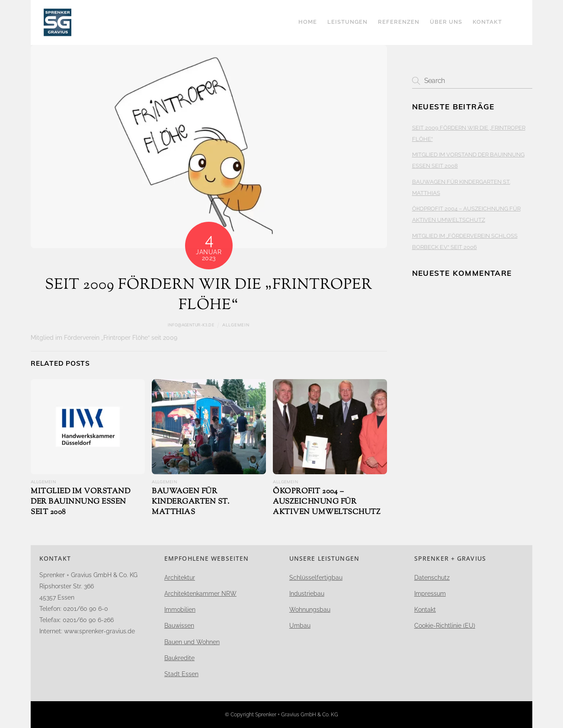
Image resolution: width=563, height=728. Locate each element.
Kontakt (487, 22)
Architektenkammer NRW (200, 594)
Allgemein (236, 325)
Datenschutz (432, 578)
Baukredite (179, 658)
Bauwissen (179, 626)
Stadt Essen (181, 674)
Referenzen (399, 22)
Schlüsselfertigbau (316, 578)
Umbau (300, 626)
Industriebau (307, 594)
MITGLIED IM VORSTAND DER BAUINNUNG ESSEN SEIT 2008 (80, 502)
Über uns (446, 22)
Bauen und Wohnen (192, 642)
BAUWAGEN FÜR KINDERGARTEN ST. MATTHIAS (190, 502)
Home (308, 22)
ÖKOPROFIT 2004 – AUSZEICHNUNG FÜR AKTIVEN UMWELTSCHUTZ (327, 502)
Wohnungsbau (310, 610)
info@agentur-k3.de (191, 325)
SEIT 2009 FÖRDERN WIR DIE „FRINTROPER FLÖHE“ (209, 295)
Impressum (430, 594)
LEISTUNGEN (347, 22)
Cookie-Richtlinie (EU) (445, 626)
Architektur (180, 578)
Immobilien (180, 610)
